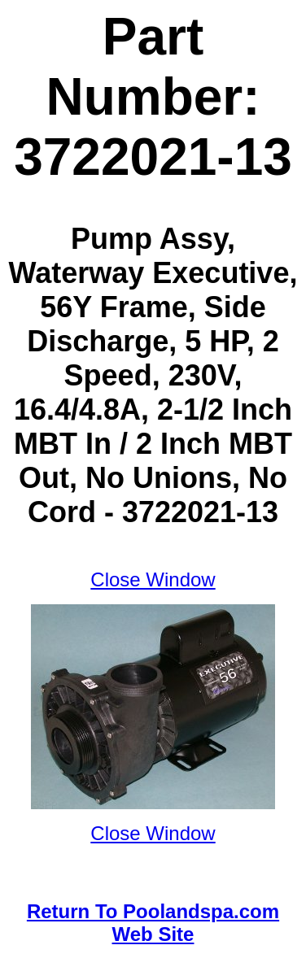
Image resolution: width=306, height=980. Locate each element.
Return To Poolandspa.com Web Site (153, 923)
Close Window (153, 579)
